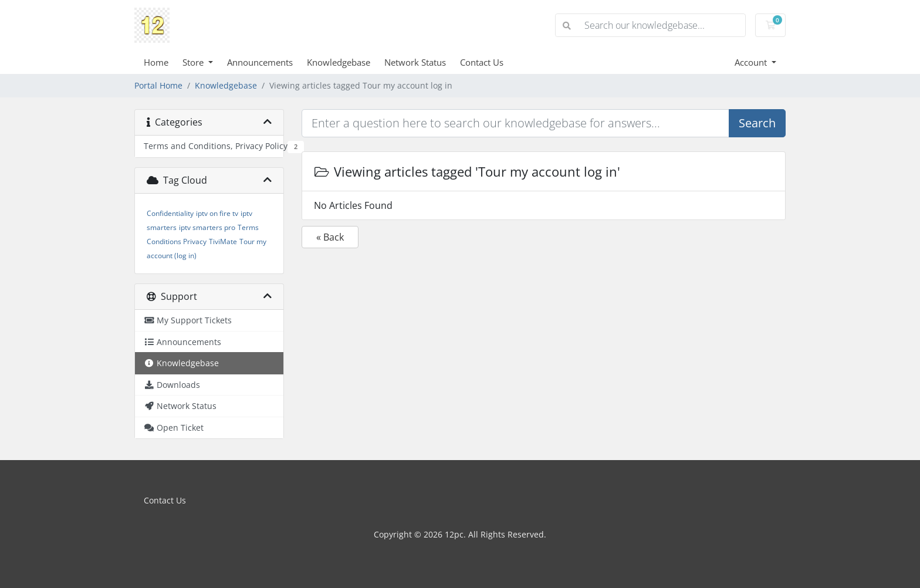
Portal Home (158, 85)
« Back (330, 237)
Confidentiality (170, 213)
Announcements (260, 62)
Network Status (415, 62)
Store (194, 62)
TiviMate (223, 241)
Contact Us (482, 62)
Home (156, 62)
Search (757, 123)
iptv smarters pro (207, 227)
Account (752, 62)
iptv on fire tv (217, 213)
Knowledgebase (339, 62)
